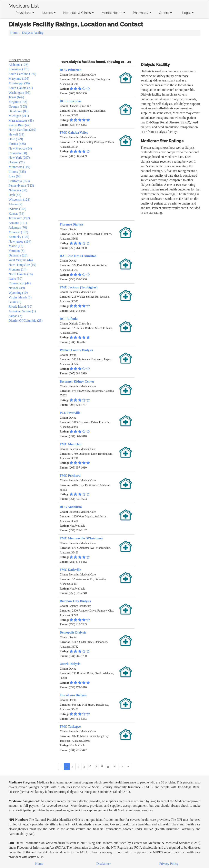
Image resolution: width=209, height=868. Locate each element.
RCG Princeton (71, 70)
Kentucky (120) (19, 237)
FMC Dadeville (70, 570)
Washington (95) (19, 93)
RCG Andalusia (71, 507)
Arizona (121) (18, 223)
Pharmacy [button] (142, 13)
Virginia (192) (18, 102)
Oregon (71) (17, 162)
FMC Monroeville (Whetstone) (81, 538)
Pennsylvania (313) (21, 185)
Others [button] (165, 13)
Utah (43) (15, 195)
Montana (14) (18, 269)
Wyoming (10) (18, 293)
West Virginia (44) (21, 260)
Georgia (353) (18, 106)
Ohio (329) (16, 139)
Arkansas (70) (18, 227)
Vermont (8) (17, 251)
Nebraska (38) (18, 190)
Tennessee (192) (19, 218)
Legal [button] (188, 13)
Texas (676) (16, 97)
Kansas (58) (16, 214)
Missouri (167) (18, 232)
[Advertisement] (104, 47)
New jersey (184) (20, 241)
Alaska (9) (15, 204)
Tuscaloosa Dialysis (73, 695)
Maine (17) (16, 246)
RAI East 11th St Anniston (78, 256)
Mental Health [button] (113, 13)
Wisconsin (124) (19, 200)
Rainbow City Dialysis (75, 601)
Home (14, 33)
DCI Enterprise (71, 101)
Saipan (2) (15, 316)
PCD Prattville (70, 413)
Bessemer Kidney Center (77, 381)
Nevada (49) (17, 288)
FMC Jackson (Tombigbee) (79, 287)
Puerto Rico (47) (19, 125)
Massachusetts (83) (21, 120)
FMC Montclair (71, 444)
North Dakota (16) (21, 274)
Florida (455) (17, 144)
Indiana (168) (17, 209)
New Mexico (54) (20, 148)
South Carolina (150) (22, 74)
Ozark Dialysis (70, 664)
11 (122, 766)
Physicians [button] (25, 13)
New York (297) (19, 158)
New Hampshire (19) (22, 265)
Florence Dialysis (72, 224)
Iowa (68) (15, 176)
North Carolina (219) (22, 130)
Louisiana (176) (19, 69)
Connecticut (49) (20, 283)
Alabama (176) (18, 65)
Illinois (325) (17, 172)
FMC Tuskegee (70, 727)
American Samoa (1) (22, 311)
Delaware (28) (18, 255)
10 (115, 766)
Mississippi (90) (19, 83)
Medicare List (24, 5)
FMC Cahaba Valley (74, 133)
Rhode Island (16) (20, 306)
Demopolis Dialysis (73, 632)
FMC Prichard (70, 476)
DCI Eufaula (69, 319)
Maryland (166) (19, 79)
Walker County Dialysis (76, 350)
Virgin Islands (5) (20, 297)
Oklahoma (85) (18, 111)
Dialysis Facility (33, 33)
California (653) (19, 181)
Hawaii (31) (16, 134)
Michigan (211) (19, 116)
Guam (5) (15, 302)
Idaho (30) (15, 279)
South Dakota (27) (21, 88)
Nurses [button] (49, 13)
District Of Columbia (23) (26, 321)
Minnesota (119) (19, 167)
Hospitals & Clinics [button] (78, 13)
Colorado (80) (18, 153)
